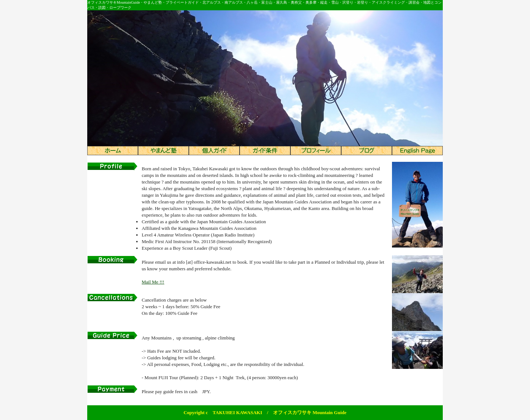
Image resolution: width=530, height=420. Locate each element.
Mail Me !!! (153, 282)
